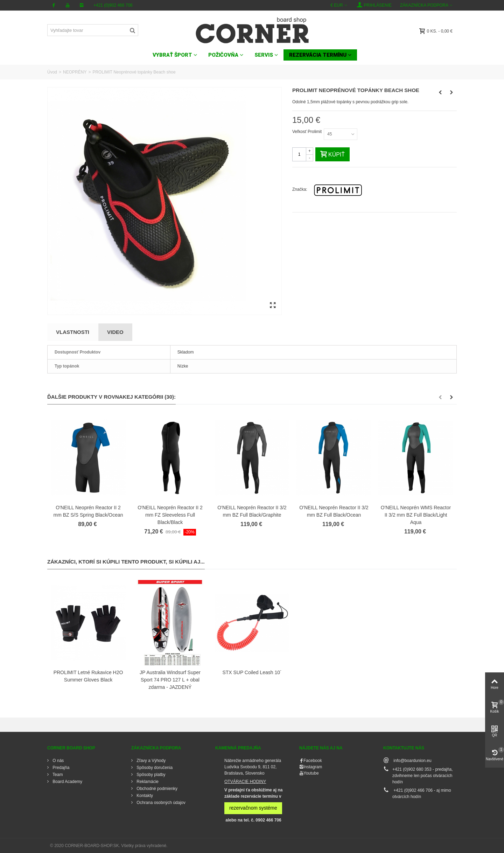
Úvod (52, 72)
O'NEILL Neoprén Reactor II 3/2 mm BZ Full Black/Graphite (252, 511)
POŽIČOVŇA (223, 55)
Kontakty (144, 796)
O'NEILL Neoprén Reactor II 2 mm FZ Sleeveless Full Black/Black (170, 515)
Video (115, 332)
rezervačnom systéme (253, 808)
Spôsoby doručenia (154, 768)
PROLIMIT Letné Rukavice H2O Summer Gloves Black (88, 676)
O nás (58, 761)
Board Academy (67, 782)
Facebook (313, 761)
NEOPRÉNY (75, 72)
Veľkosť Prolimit (307, 132)
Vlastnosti (73, 332)
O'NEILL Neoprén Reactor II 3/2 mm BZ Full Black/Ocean (334, 511)
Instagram (313, 767)
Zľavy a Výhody (150, 761)
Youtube (311, 773)
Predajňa (60, 768)
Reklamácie (147, 782)
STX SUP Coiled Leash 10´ (252, 672)
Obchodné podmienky (156, 789)
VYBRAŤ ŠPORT (172, 55)
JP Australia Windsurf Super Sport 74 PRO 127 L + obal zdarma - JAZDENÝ (170, 680)
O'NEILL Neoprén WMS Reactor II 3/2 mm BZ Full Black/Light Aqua (416, 515)
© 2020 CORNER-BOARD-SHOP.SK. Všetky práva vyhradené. (109, 846)
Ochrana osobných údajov (160, 803)
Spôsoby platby (150, 775)
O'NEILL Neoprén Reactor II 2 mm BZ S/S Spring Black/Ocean (88, 511)
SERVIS (264, 55)
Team (57, 775)
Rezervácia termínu (318, 55)
